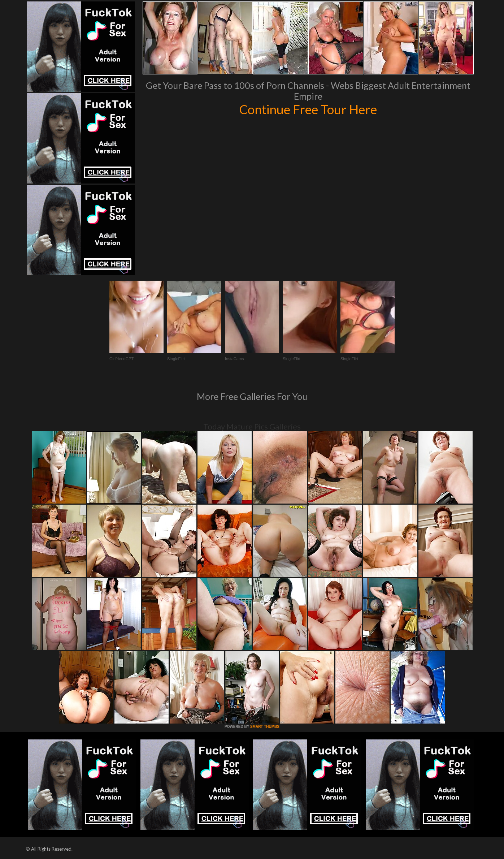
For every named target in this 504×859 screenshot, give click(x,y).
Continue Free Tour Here (308, 109)
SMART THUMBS (265, 727)
